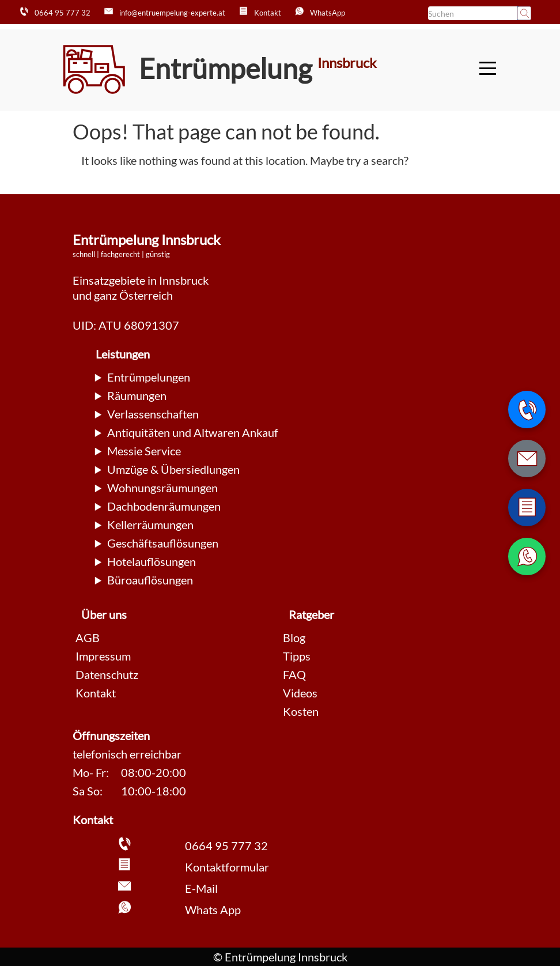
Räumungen (137, 395)
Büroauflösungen (150, 580)
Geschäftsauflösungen (163, 543)
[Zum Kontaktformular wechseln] (527, 507)
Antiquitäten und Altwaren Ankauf (193, 432)
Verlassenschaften (153, 414)
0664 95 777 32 (226, 846)
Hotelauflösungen (152, 561)
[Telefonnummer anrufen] (527, 410)
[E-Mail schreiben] (527, 459)
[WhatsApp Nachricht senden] (527, 556)
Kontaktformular (227, 867)
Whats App (213, 910)
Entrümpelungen (149, 377)
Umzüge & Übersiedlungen (173, 469)
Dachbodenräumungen (164, 506)
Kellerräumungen (150, 524)
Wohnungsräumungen (162, 488)
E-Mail (201, 888)
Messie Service (144, 451)
